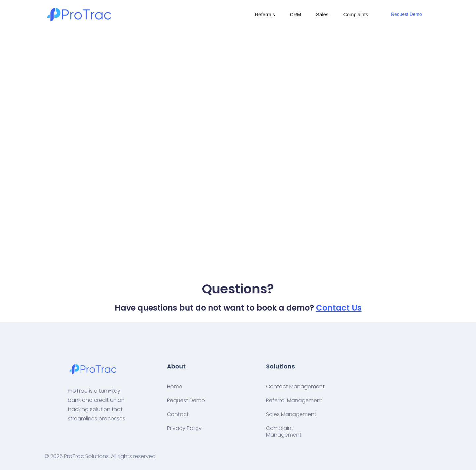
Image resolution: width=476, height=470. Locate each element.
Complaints (356, 14)
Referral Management (294, 400)
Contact (178, 414)
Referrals (265, 14)
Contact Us (339, 308)
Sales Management (291, 414)
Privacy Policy (184, 428)
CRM (296, 14)
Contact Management (295, 386)
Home (175, 386)
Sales (322, 14)
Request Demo (406, 14)
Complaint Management (284, 431)
